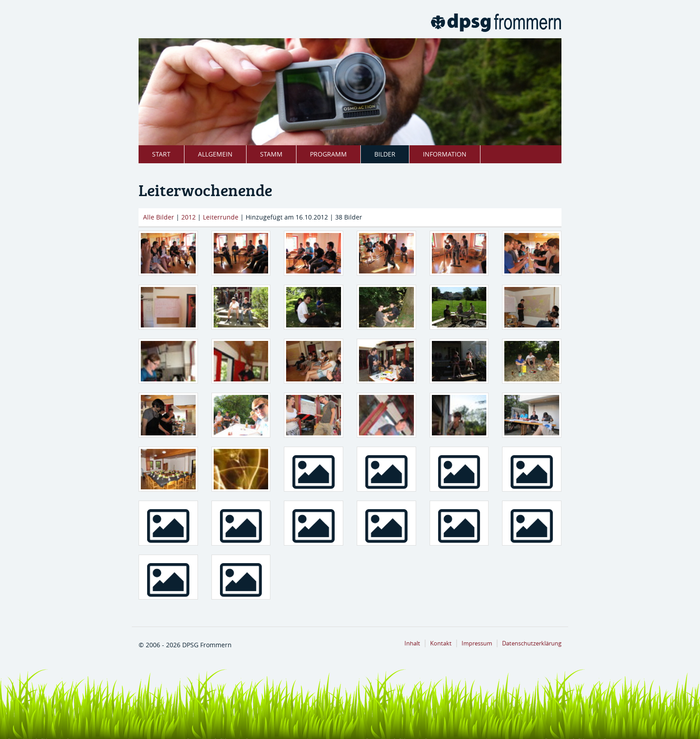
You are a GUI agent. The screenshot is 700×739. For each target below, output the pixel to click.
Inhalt (412, 643)
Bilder (385, 154)
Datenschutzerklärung (532, 643)
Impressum (477, 643)
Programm (328, 154)
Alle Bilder (159, 217)
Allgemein (215, 154)
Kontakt (441, 643)
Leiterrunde (221, 217)
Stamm (271, 154)
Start (161, 154)
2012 (188, 217)
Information (445, 154)
